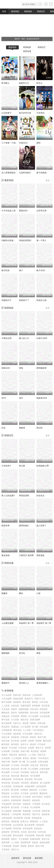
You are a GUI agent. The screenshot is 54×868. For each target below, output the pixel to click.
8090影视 (6, 783)
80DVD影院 (37, 797)
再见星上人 (24, 683)
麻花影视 (5, 807)
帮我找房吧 (24, 496)
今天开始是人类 (8, 211)
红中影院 (15, 793)
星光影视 (15, 741)
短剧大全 (17, 723)
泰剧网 (48, 748)
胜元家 (22, 466)
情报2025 (6, 368)
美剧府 (14, 709)
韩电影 (48, 835)
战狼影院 (17, 702)
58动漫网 (44, 727)
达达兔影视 (45, 716)
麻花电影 (5, 744)
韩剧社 (14, 839)
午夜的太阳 (6, 338)
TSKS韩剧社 (38, 730)
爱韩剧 (24, 716)
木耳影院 (5, 790)
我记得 (39, 428)
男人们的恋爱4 (8, 496)
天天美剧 (15, 720)
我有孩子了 (24, 300)
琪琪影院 (43, 709)
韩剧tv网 (40, 835)
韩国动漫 (27, 51)
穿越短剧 (5, 716)
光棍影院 (26, 804)
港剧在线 (13, 755)
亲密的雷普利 (25, 240)
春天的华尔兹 (25, 113)
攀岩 (21, 593)
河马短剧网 (28, 734)
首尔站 (22, 653)
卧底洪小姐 (41, 300)
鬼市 (21, 398)
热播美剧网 (25, 706)
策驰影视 (15, 737)
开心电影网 (35, 807)
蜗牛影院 (17, 804)
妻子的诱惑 (41, 173)
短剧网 (23, 741)
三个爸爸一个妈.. (9, 143)
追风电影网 (41, 786)
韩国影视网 (23, 713)
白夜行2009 (42, 338)
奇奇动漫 (34, 709)
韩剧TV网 (42, 737)
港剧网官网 (25, 842)
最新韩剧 (15, 11)
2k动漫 (24, 832)
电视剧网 (27, 811)
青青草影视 (16, 797)
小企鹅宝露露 (7, 623)
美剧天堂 (38, 734)
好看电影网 (16, 800)
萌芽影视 (46, 811)
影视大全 (24, 821)
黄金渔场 (5, 555)
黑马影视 (38, 779)
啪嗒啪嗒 (5, 653)
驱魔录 (4, 593)
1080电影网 (7, 730)
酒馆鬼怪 (40, 555)
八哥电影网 (37, 695)
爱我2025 (23, 211)
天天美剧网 (23, 839)
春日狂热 (5, 270)
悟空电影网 (6, 825)
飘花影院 (43, 793)
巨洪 (3, 428)
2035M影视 (18, 779)
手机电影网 (6, 804)
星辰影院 (38, 828)
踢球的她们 (24, 526)
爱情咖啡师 (41, 368)
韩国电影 (28, 11)
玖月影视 (24, 793)
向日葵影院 (6, 786)
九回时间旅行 (25, 173)
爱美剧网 (5, 842)
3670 (4, 398)
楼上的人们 (24, 338)
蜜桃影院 (34, 783)
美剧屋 (25, 723)
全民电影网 (44, 713)
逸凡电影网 (6, 723)
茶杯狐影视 (37, 818)
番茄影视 (5, 814)
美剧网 (31, 741)
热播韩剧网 (23, 709)
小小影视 (24, 807)
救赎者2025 (42, 398)
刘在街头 (40, 496)
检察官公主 (24, 83)
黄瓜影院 (29, 779)
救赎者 (22, 428)
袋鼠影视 (17, 734)
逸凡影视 (15, 807)
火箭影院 (5, 800)
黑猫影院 (26, 800)
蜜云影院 (15, 790)
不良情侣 (40, 113)
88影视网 (17, 811)
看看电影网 (6, 779)
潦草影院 (25, 783)
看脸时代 (5, 683)
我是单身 (5, 526)
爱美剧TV (29, 699)
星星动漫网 (35, 720)
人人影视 (5, 706)
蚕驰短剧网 (18, 699)
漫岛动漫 (34, 713)
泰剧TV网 (25, 751)
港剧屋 (4, 755)
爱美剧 (33, 737)
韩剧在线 (26, 695)
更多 (49, 180)
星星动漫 (44, 765)
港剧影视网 (44, 842)
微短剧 (33, 744)
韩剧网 (38, 741)
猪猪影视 (34, 821)
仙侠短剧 (15, 706)
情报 (21, 368)
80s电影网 (18, 818)
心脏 (38, 593)
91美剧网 (15, 716)
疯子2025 (41, 270)
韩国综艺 (41, 11)
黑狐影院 (5, 793)
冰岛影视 (36, 811)
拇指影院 (36, 800)
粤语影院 (35, 751)
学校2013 (23, 143)
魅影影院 (33, 790)
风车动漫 (5, 741)
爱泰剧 (31, 846)
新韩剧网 (36, 706)
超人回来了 (41, 526)
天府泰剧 (15, 751)
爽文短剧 (17, 730)
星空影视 (46, 706)
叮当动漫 (15, 765)
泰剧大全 (39, 748)
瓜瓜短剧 (5, 709)
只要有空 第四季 (26, 555)
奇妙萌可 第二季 (44, 623)
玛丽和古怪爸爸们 (10, 240)
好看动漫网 (43, 762)
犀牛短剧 (5, 720)
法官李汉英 (41, 211)
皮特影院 (34, 793)
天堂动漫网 (6, 835)
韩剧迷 (33, 723)
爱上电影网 (45, 783)
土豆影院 (43, 790)
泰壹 (38, 653)
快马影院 (46, 804)
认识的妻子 (6, 113)
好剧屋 (27, 818)
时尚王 (39, 83)
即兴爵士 (5, 83)
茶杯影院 (26, 814)
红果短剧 (24, 737)
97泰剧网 (6, 751)
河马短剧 (41, 744)
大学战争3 (6, 466)
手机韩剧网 (30, 835)
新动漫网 (5, 765)
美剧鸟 (14, 713)
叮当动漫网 (6, 734)
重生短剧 (26, 702)
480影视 (24, 790)
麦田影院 (5, 821)
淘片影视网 (35, 776)
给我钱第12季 (43, 466)
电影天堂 (36, 814)
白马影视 (26, 797)
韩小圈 (35, 727)
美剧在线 (17, 695)
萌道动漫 (41, 723)
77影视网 (36, 804)
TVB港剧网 (6, 846)
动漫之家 (5, 737)
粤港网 (16, 846)
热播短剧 (15, 727)
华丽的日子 (6, 300)
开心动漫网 (33, 716)
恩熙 (38, 143)
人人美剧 (27, 730)
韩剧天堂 (24, 720)
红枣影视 (5, 797)
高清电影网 (18, 786)
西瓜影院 (5, 727)
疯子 (21, 270)
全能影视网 (30, 786)
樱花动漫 (47, 741)
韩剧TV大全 (40, 699)
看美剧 (35, 702)
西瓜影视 (17, 828)
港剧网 (43, 751)
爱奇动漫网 (18, 835)
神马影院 (15, 783)
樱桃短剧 (5, 713)
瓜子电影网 (6, 828)
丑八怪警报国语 (8, 173)
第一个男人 (41, 240)
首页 (4, 11)
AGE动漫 (44, 702)
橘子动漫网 (6, 702)
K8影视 (47, 797)
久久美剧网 (25, 727)
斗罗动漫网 (6, 699)
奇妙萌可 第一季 (26, 623)
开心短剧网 (6, 695)
